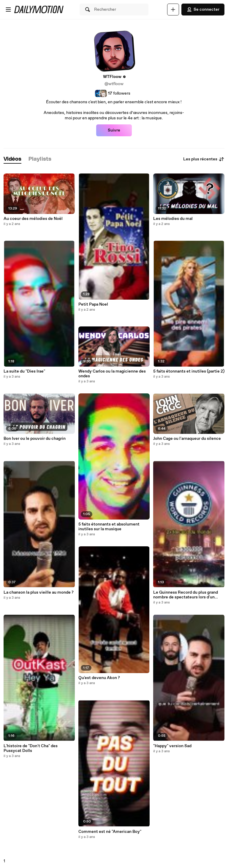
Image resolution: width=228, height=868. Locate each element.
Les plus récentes (204, 159)
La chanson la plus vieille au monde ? (39, 592)
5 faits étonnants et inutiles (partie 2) (189, 371)
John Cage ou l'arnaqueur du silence (187, 439)
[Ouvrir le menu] (8, 10)
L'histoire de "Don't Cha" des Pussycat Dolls (31, 748)
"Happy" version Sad (172, 746)
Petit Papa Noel (93, 304)
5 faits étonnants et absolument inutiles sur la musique (109, 527)
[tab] (12, 159)
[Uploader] (173, 10)
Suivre (114, 130)
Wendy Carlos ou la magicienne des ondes (112, 374)
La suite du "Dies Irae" (24, 371)
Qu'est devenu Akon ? (99, 678)
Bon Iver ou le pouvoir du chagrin (35, 439)
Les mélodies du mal (173, 219)
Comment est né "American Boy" (110, 832)
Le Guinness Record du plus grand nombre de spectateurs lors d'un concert (186, 595)
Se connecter (203, 10)
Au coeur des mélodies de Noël (33, 219)
